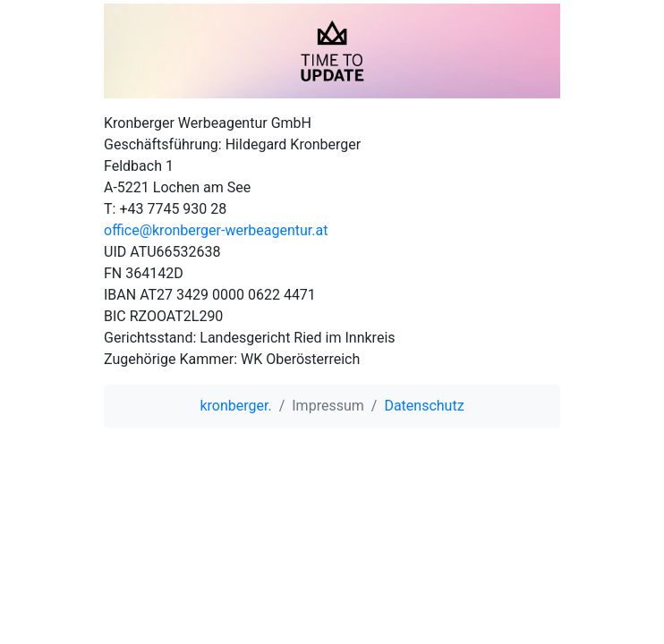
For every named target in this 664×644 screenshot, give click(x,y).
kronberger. (235, 406)
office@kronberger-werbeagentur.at (216, 230)
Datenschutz (424, 406)
